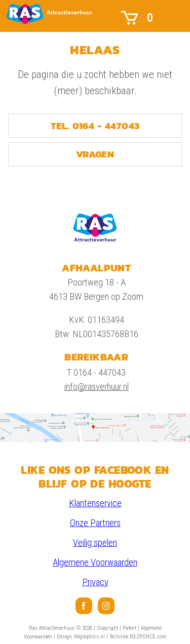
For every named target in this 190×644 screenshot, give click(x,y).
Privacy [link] (95, 582)
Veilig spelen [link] (95, 543)
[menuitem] (84, 606)
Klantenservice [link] (95, 503)
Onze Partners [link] (95, 523)
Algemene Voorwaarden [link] (95, 562)
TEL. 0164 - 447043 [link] (95, 126)
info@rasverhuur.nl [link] (97, 387)
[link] (49, 14)
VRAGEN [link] (95, 154)
